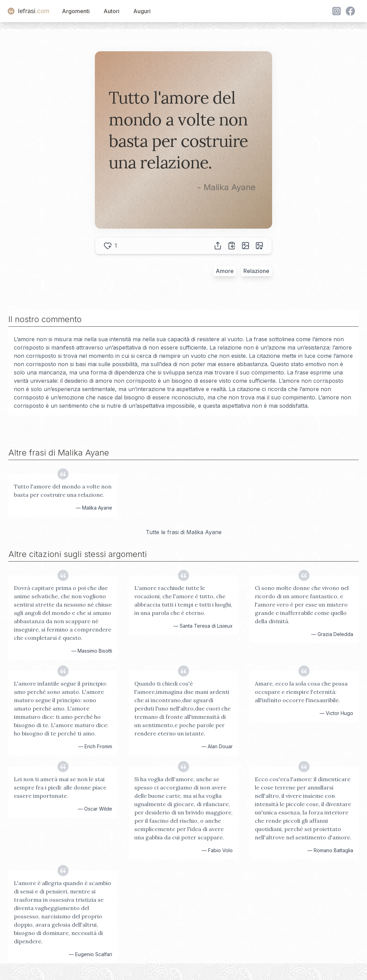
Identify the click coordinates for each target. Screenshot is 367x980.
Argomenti (76, 11)
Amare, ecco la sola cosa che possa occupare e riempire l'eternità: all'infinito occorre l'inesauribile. (301, 692)
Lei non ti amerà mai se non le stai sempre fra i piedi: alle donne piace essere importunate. (60, 787)
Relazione (256, 271)
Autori (111, 11)
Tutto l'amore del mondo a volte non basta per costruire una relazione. (63, 491)
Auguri (142, 11)
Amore (225, 271)
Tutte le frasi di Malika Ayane (184, 532)
